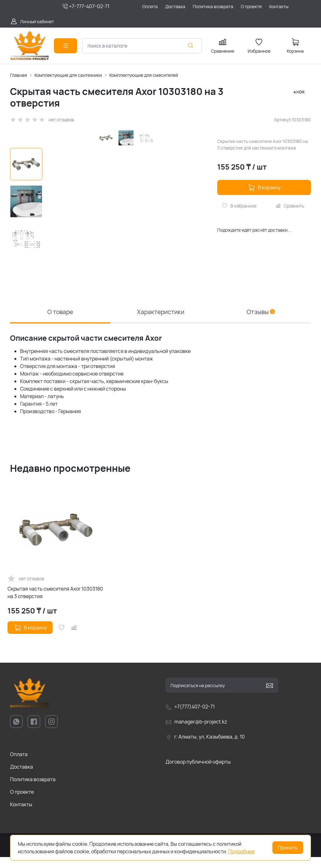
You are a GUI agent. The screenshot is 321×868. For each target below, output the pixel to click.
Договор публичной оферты (198, 773)
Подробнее (241, 851)
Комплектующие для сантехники (68, 75)
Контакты (21, 816)
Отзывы (261, 322)
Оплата (19, 765)
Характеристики (160, 322)
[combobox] (142, 46)
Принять (288, 848)
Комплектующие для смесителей (144, 75)
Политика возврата (33, 791)
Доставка (21, 778)
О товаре (60, 322)
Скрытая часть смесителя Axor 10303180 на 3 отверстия (55, 604)
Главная (18, 75)
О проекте (22, 803)
